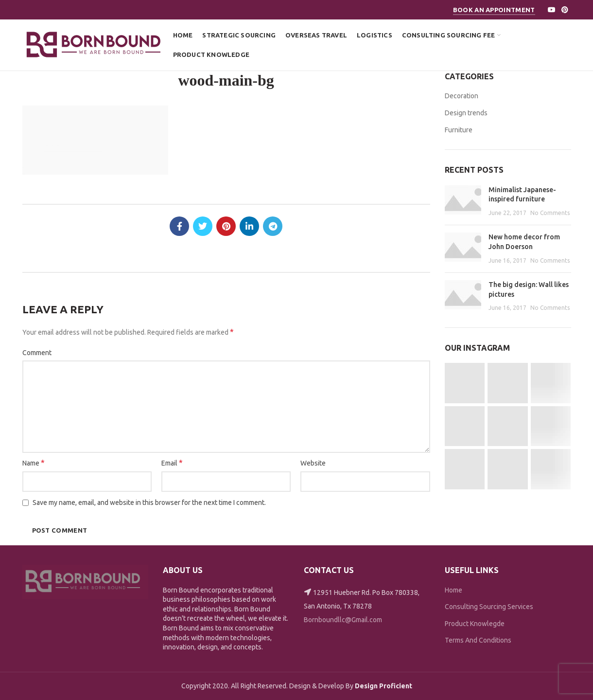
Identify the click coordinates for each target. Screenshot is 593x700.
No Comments (550, 213)
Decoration (462, 96)
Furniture (459, 130)
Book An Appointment (494, 10)
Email (172, 463)
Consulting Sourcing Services (489, 607)
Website (313, 463)
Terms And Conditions (478, 640)
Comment (37, 353)
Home (453, 590)
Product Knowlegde (475, 624)
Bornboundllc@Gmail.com (343, 620)
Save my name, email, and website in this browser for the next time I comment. (149, 503)
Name (34, 463)
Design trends (466, 113)
